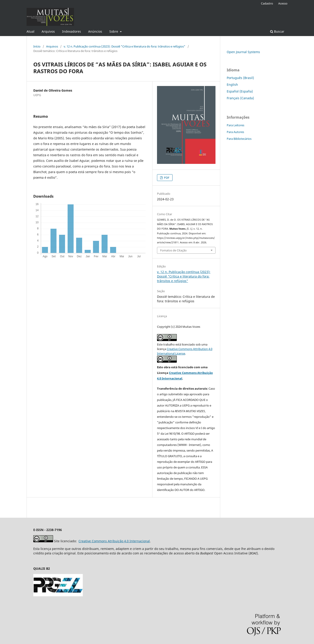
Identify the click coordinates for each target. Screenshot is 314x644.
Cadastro (267, 3)
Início (37, 46)
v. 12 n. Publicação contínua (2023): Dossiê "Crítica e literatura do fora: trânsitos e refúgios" (124, 46)
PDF (166, 178)
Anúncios (95, 31)
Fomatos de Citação (173, 250)
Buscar (277, 31)
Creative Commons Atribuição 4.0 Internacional (114, 541)
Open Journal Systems (243, 52)
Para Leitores (235, 125)
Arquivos (48, 31)
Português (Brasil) (240, 78)
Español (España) (240, 91)
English (232, 85)
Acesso (283, 3)
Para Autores (235, 132)
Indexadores (72, 31)
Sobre (114, 31)
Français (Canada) (240, 98)
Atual (30, 31)
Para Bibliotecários (239, 139)
